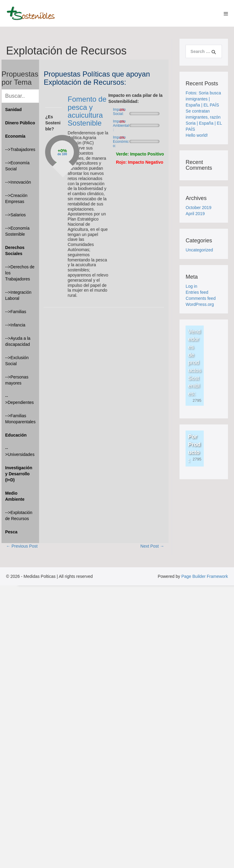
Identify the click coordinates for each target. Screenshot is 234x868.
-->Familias (16, 312)
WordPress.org (200, 304)
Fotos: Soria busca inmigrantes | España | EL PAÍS (203, 99)
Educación (16, 435)
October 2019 (198, 208)
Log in (191, 286)
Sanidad (13, 110)
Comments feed (201, 298)
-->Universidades (20, 451)
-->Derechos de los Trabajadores (20, 273)
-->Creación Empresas (16, 198)
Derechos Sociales (15, 251)
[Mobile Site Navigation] (226, 14)
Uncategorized (199, 250)
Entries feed (197, 292)
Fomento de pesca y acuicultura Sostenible (87, 111)
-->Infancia (15, 325)
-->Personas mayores (17, 380)
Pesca (11, 532)
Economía (15, 136)
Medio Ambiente (15, 496)
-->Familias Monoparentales (20, 419)
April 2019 (195, 214)
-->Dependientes (20, 399)
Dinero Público (20, 123)
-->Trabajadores (20, 149)
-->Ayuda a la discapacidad (18, 341)
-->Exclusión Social (17, 361)
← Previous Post (22, 546)
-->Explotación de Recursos (19, 516)
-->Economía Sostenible (17, 231)
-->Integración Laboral (18, 295)
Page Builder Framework (205, 576)
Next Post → (152, 546)
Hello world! (197, 135)
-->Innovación (18, 182)
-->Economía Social (17, 166)
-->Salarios (15, 215)
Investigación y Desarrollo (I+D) (19, 474)
